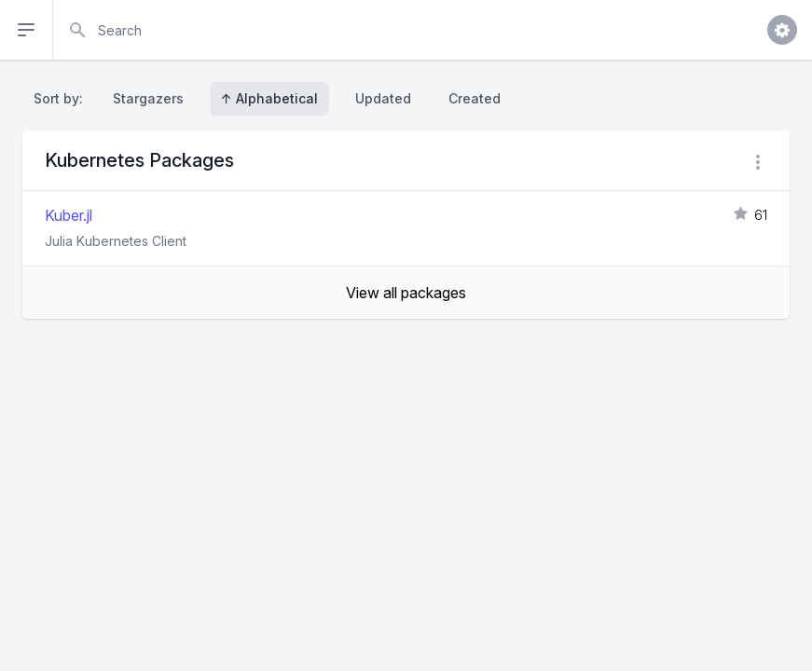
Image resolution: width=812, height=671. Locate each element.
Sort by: (62, 98)
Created (475, 98)
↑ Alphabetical (269, 98)
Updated (383, 98)
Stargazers (148, 98)
